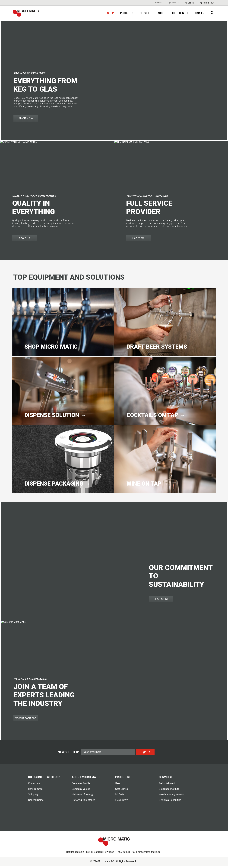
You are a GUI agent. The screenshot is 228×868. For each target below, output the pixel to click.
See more (138, 240)
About (162, 14)
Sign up (145, 754)
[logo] (28, 14)
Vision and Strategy (82, 797)
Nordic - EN (207, 3)
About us (24, 240)
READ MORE (161, 601)
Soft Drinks (122, 791)
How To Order (36, 791)
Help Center (180, 14)
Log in (189, 3)
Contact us (34, 786)
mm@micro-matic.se (149, 854)
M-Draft (120, 797)
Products (127, 14)
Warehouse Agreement (171, 797)
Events (174, 3)
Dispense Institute (169, 791)
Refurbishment (167, 786)
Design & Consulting (170, 802)
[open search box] (212, 14)
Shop (111, 14)
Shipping (33, 797)
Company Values (81, 791)
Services (146, 14)
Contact (160, 3)
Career (200, 14)
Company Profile (81, 786)
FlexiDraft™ (122, 802)
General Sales (36, 802)
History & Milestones (84, 802)
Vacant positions (26, 720)
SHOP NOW (26, 121)
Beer (118, 786)
